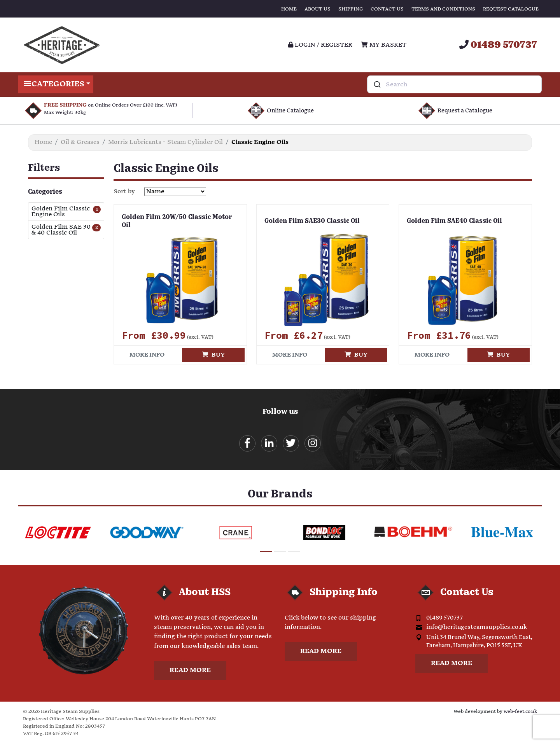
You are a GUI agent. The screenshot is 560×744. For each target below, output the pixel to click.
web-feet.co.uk (520, 712)
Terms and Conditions (443, 9)
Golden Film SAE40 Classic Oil (454, 221)
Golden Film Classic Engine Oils (61, 212)
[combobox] (454, 84)
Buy (213, 355)
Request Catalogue (511, 9)
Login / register (320, 45)
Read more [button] (190, 671)
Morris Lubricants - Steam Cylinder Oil (165, 142)
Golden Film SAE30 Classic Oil (312, 221)
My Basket (383, 45)
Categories (56, 84)
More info (147, 355)
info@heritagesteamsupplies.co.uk (477, 628)
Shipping (351, 9)
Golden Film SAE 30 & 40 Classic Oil (61, 230)
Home (289, 9)
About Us (318, 9)
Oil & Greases (80, 142)
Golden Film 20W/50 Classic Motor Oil (177, 221)
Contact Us (387, 9)
